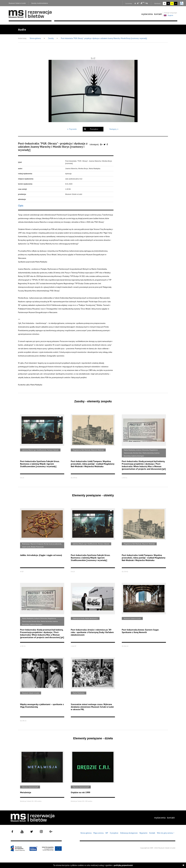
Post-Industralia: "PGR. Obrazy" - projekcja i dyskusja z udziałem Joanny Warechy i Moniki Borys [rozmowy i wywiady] (104, 38)
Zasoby (51, 38)
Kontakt (152, 833)
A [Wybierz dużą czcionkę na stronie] (143, 3)
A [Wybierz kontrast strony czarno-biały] (168, 3)
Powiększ (94, 129)
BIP (107, 833)
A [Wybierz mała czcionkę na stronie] (135, 3)
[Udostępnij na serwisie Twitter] (105, 144)
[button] (93, 91)
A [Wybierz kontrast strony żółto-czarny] (172, 3)
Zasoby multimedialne (40, 3)
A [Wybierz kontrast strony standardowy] (165, 3)
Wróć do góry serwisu (166, 833)
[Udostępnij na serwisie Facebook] (107, 144)
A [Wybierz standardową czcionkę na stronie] (138, 3)
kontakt (158, 14)
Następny (114, 129)
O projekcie (114, 833)
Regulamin (144, 833)
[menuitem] (147, 14)
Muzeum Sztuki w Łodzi (17, 3)
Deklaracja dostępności (129, 833)
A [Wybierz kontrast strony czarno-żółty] (176, 3)
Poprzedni (72, 129)
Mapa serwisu (99, 833)
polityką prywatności (123, 865)
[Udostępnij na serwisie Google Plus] (102, 144)
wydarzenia (147, 14)
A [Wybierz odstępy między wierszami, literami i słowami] (147, 3)
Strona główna (35, 38)
